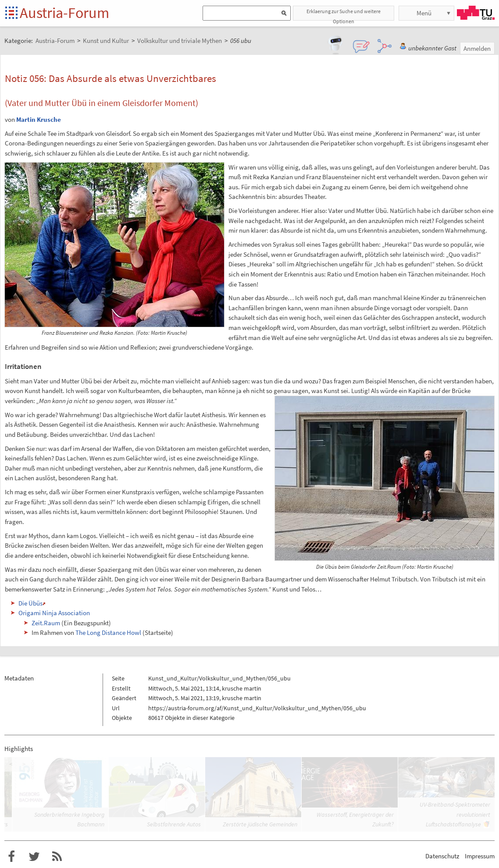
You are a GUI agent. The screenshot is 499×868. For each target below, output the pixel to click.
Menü (424, 13)
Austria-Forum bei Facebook (11, 857)
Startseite (12, 13)
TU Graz (476, 13)
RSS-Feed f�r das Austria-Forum (57, 857)
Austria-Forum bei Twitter (34, 857)
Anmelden (477, 48)
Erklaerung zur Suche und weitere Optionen (344, 14)
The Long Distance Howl (108, 632)
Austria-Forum (64, 13)
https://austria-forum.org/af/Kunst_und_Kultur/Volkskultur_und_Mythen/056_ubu (257, 708)
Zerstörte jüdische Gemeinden (260, 824)
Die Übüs (30, 603)
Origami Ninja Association (54, 613)
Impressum (480, 856)
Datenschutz (442, 856)
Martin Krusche (39, 119)
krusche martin (242, 688)
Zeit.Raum (46, 623)
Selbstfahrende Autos (174, 824)
